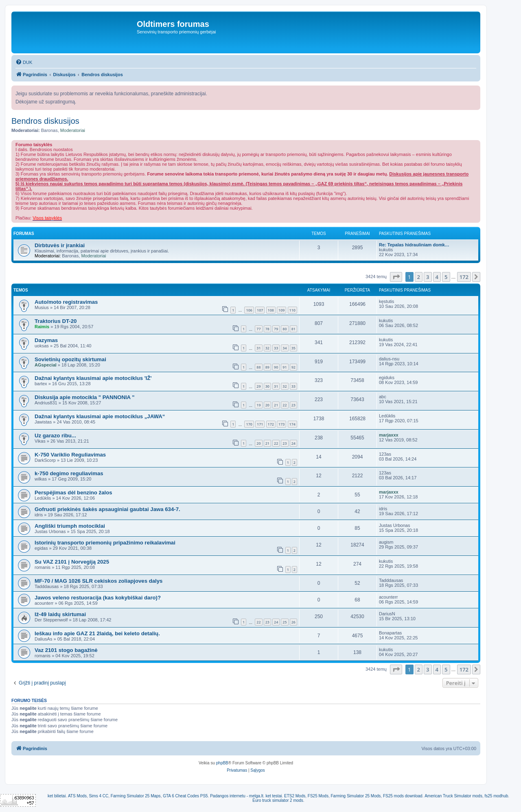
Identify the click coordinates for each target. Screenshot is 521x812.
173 (281, 424)
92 (293, 367)
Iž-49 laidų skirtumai (60, 614)
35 (293, 348)
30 (267, 386)
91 (285, 367)
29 (258, 386)
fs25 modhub (496, 796)
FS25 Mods (318, 796)
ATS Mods (77, 796)
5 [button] (446, 277)
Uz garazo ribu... (55, 436)
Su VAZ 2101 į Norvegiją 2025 (72, 562)
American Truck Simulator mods (453, 796)
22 (285, 405)
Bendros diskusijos (45, 121)
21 (276, 405)
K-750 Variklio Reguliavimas (70, 455)
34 (285, 348)
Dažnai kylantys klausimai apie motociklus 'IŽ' (93, 378)
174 (292, 424)
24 (293, 443)
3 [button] (428, 277)
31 (258, 348)
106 (249, 310)
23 (293, 405)
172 (271, 424)
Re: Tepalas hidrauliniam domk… (414, 245)
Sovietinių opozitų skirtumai (70, 359)
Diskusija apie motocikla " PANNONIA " (85, 397)
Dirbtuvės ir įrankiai (60, 245)
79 (276, 329)
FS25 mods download (403, 796)
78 (267, 329)
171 (260, 424)
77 (258, 329)
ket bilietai (57, 796)
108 (271, 310)
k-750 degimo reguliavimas (69, 473)
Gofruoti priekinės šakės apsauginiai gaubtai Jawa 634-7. (107, 509)
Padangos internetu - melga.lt (237, 796)
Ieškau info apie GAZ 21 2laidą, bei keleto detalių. (97, 633)
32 (267, 348)
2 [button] (419, 277)
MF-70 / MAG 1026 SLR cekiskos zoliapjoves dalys (99, 581)
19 (258, 405)
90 (276, 367)
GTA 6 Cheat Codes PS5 (185, 796)
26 (293, 622)
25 (285, 622)
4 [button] (437, 277)
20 (267, 405)
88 (258, 367)
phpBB (222, 763)
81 (293, 329)
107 (260, 310)
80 (285, 329)
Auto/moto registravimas (66, 302)
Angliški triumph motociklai (70, 526)
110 (292, 310)
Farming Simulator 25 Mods (356, 796)
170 (249, 424)
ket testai (274, 796)
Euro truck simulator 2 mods (278, 800)
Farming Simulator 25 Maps (136, 796)
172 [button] (464, 277)
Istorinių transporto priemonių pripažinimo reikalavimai (105, 543)
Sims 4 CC (99, 796)
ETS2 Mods (295, 796)
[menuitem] (24, 62)
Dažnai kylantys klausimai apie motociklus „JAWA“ (100, 416)
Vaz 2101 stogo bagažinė (66, 650)
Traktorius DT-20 (56, 321)
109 (281, 310)
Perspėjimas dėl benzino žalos (73, 493)
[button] (396, 277)
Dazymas (46, 340)
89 (267, 367)
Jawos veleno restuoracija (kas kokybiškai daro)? (98, 598)
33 (276, 348)
